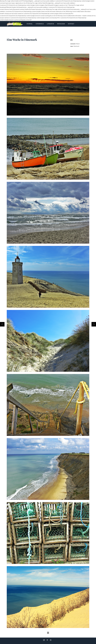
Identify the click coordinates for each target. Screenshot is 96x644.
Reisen (78, 44)
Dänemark (76, 46)
